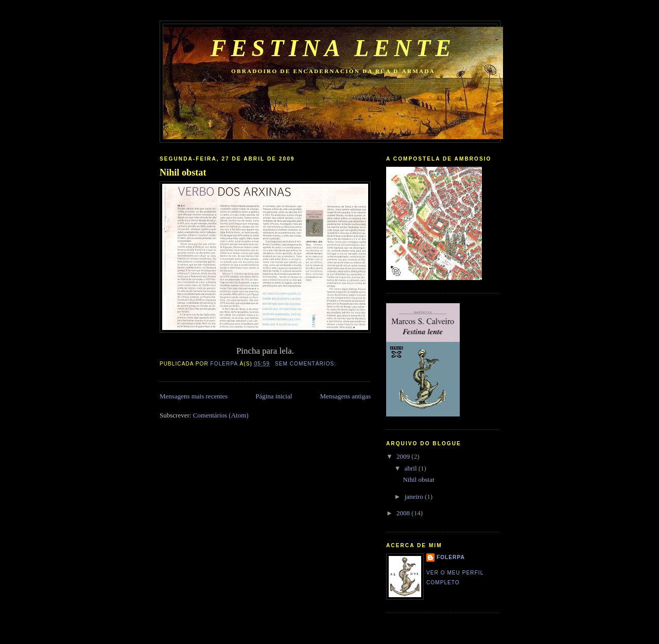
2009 (404, 456)
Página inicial (274, 396)
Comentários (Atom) (221, 415)
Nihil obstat (183, 172)
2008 (404, 513)
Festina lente (333, 48)
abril (412, 468)
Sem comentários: (307, 364)
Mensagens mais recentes (194, 396)
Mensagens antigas (345, 396)
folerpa (451, 557)
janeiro (415, 497)
